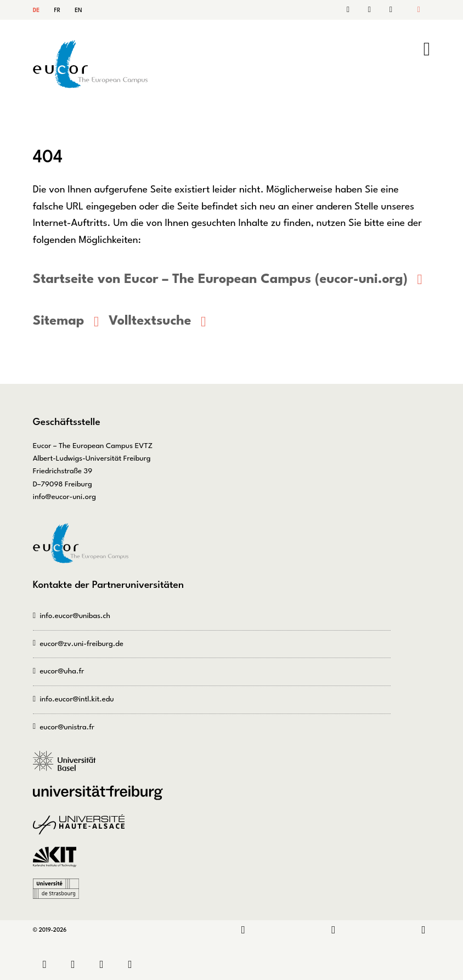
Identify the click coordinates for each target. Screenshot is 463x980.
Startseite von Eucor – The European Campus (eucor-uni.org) (220, 280)
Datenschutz (133, 965)
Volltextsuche (150, 321)
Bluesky (424, 930)
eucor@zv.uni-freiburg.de (81, 644)
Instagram (333, 930)
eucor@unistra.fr (67, 727)
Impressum (104, 965)
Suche (372, 10)
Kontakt (354, 10)
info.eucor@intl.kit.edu (77, 699)
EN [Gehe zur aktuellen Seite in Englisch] (78, 10)
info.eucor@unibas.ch (75, 616)
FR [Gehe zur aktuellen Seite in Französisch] (57, 10)
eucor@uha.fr (62, 672)
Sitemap (389, 10)
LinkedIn (243, 930)
